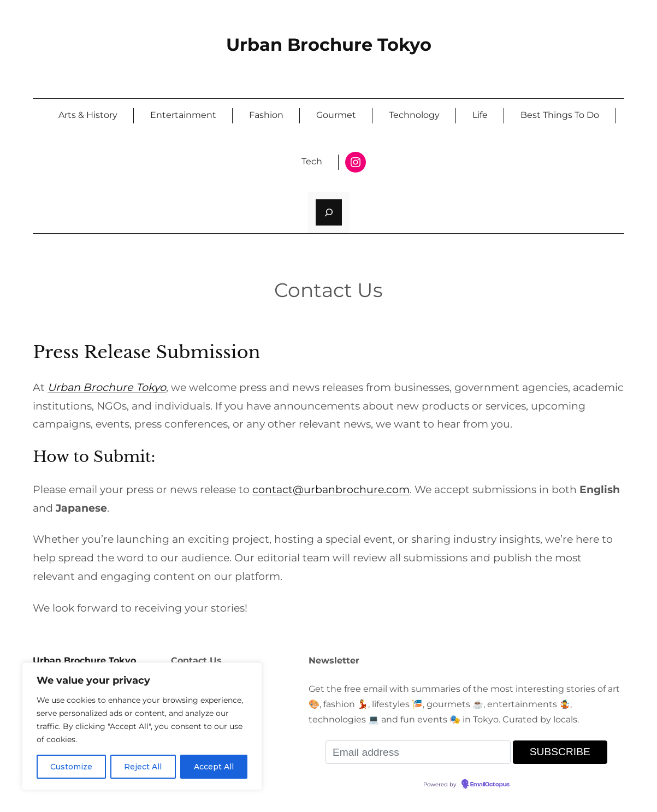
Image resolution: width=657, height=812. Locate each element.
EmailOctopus (490, 785)
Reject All (143, 767)
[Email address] (418, 752)
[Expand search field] (329, 212)
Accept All (214, 767)
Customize (71, 767)
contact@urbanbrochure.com (331, 489)
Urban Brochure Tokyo (329, 45)
